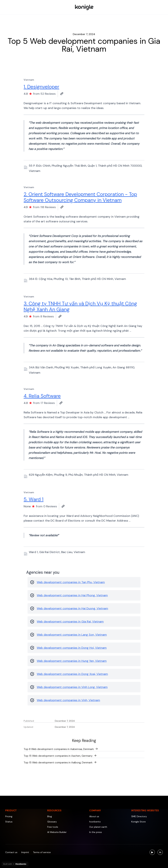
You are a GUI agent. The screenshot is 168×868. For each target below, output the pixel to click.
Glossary (52, 822)
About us (94, 816)
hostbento (95, 822)
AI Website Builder (57, 832)
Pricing (9, 816)
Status (9, 822)
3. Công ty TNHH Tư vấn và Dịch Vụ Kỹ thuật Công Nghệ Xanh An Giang (80, 307)
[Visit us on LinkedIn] (160, 852)
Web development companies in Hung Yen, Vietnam (72, 661)
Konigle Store (138, 822)
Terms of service (42, 852)
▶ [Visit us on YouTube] (153, 853)
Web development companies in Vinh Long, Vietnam (72, 687)
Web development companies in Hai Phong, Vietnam (72, 595)
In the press (96, 832)
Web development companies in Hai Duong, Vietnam (72, 608)
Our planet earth (98, 827)
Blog (50, 816)
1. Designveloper (41, 87)
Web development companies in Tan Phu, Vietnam (71, 582)
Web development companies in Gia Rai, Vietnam (70, 622)
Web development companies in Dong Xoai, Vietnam (72, 674)
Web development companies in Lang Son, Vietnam (72, 635)
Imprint (25, 852)
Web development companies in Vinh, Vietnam (68, 700)
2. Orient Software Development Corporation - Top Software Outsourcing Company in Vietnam (80, 197)
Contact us (11, 852)
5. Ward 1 (34, 499)
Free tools (53, 827)
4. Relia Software (42, 396)
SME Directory (139, 816)
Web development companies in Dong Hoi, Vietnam (72, 648)
